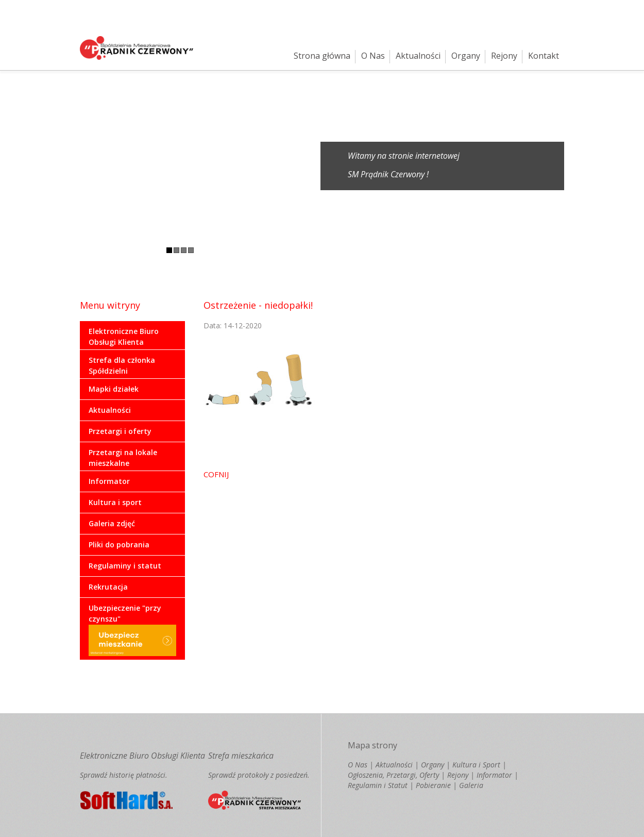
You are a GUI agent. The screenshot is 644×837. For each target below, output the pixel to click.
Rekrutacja (108, 587)
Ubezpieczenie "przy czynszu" (132, 630)
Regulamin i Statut (378, 785)
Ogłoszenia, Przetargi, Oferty (393, 775)
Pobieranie (433, 785)
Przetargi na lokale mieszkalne (123, 458)
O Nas (373, 56)
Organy (466, 56)
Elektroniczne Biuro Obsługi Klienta (124, 337)
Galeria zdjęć (112, 523)
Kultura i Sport (476, 765)
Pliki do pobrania (119, 545)
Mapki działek (114, 389)
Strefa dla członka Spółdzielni (122, 365)
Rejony (504, 56)
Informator (109, 481)
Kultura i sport (115, 502)
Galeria (471, 785)
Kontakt (544, 56)
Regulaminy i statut (125, 566)
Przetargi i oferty (120, 431)
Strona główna (322, 56)
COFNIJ (216, 474)
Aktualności (418, 56)
